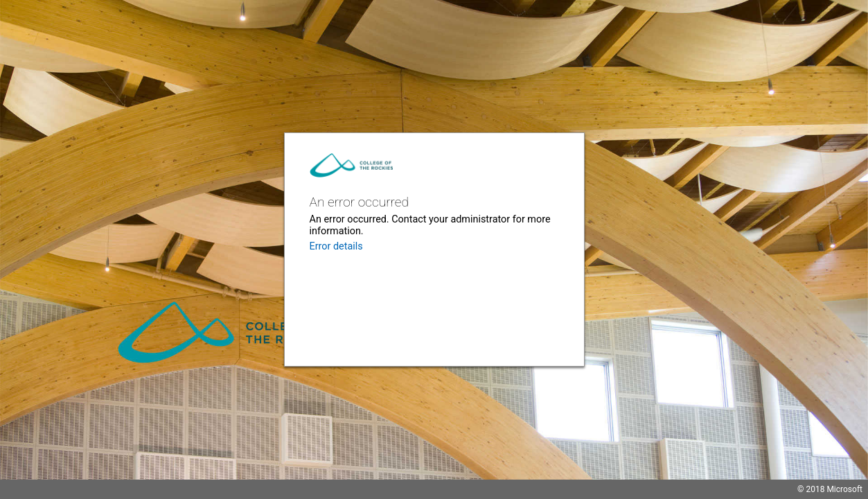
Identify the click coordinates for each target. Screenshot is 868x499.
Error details (336, 246)
